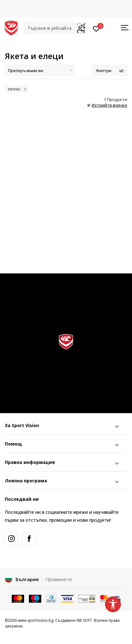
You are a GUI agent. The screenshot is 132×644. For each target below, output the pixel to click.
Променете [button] (59, 579)
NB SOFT (84, 620)
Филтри (110, 71)
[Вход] (96, 28)
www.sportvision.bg (36, 620)
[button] (56, 28)
